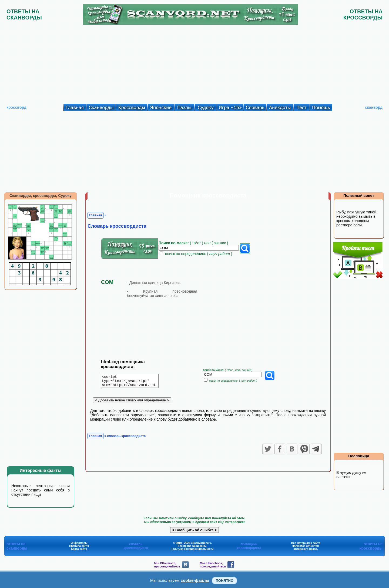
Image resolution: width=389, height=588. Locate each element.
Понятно (224, 581)
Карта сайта (79, 549)
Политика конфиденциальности (192, 549)
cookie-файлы (195, 580)
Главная (95, 215)
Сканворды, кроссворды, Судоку (41, 196)
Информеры (79, 543)
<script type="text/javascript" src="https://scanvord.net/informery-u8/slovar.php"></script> (133, 382)
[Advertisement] (194, 63)
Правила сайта (79, 546)
